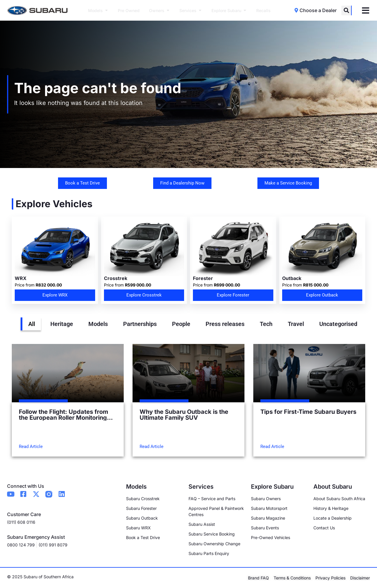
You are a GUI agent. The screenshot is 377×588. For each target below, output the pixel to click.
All (32, 324)
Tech (266, 324)
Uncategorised (338, 324)
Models (98, 324)
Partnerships (140, 324)
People (181, 324)
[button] (346, 10)
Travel (296, 324)
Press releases (225, 324)
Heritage (62, 324)
